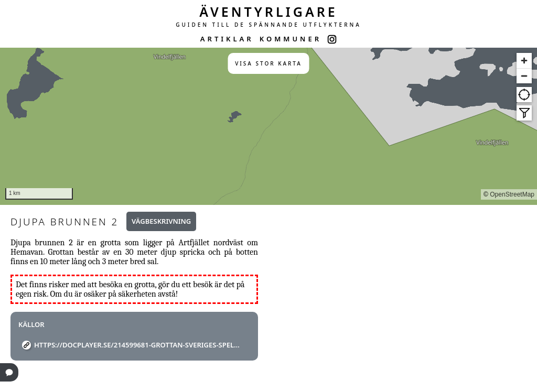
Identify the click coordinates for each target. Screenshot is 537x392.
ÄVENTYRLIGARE (268, 12)
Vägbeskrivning (161, 221)
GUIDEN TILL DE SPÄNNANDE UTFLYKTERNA (268, 25)
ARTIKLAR (227, 39)
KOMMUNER (291, 39)
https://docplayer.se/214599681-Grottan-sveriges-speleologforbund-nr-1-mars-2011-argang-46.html (138, 345)
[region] (268, 126)
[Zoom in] (524, 61)
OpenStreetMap (512, 194)
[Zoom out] (524, 76)
